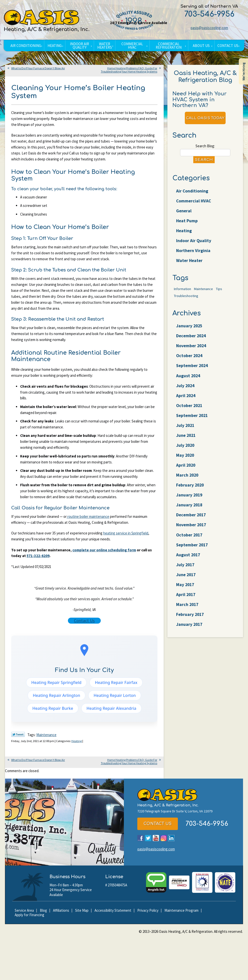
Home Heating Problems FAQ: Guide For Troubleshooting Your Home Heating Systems (129, 70)
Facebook (140, 840)
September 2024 (193, 370)
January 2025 (190, 329)
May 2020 (186, 461)
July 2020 (186, 451)
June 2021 (186, 441)
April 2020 (186, 471)
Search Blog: (205, 147)
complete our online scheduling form (104, 551)
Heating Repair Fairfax (116, 684)
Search (204, 161)
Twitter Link (18, 736)
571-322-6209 (38, 557)
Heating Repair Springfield (56, 684)
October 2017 (190, 542)
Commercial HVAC (194, 203)
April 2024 (186, 400)
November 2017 (192, 532)
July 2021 (186, 431)
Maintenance (46, 736)
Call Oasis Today (205, 119)
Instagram (164, 840)
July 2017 (186, 573)
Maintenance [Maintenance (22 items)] (203, 293)
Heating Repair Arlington (56, 697)
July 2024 (186, 390)
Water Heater (190, 263)
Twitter (148, 840)
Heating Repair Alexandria (111, 710)
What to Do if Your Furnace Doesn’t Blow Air (38, 68)
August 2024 (189, 380)
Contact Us (84, 622)
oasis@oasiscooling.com (209, 28)
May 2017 (186, 593)
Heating (79, 743)
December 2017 (192, 522)
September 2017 (193, 552)
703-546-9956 (209, 14)
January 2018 (190, 512)
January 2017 (190, 633)
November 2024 (192, 350)
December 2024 (192, 340)
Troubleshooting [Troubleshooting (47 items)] (186, 300)
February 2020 (191, 492)
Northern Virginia (193, 253)
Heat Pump (187, 223)
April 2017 (186, 603)
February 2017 (191, 623)
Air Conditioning (192, 192)
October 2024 (190, 360)
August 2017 (189, 562)
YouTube (156, 840)
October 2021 (190, 410)
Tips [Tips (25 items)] (219, 293)
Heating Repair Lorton (115, 697)
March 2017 (188, 613)
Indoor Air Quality (194, 243)
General (184, 213)
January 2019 (190, 502)
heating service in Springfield (126, 535)
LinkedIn (171, 840)
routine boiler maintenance (88, 518)
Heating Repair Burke (53, 710)
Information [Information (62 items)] (182, 293)
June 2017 (186, 583)
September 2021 (193, 421)
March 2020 (188, 481)
